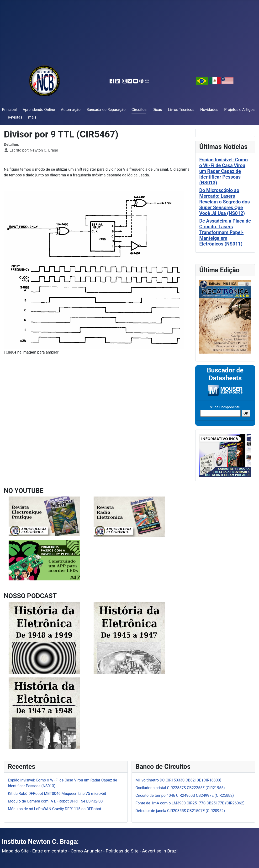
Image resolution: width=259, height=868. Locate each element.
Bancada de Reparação (106, 110)
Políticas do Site (122, 851)
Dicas (157, 110)
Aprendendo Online (39, 110)
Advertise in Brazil (160, 851)
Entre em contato (50, 851)
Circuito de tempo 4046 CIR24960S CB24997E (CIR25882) (185, 795)
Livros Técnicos (181, 110)
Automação (71, 110)
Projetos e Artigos (239, 110)
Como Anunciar (86, 851)
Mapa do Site (15, 851)
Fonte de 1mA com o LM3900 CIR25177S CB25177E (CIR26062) (190, 803)
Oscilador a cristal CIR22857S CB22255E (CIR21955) (180, 788)
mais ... (34, 117)
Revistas (15, 117)
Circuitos (139, 110)
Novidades (209, 110)
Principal (9, 110)
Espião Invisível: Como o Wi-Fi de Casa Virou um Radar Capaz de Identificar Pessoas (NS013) (224, 171)
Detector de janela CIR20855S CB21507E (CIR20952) (180, 811)
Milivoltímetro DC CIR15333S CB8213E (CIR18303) (179, 780)
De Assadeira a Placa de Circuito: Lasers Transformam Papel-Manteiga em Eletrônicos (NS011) (225, 232)
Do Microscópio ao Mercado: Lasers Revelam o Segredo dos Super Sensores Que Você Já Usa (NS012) (225, 202)
